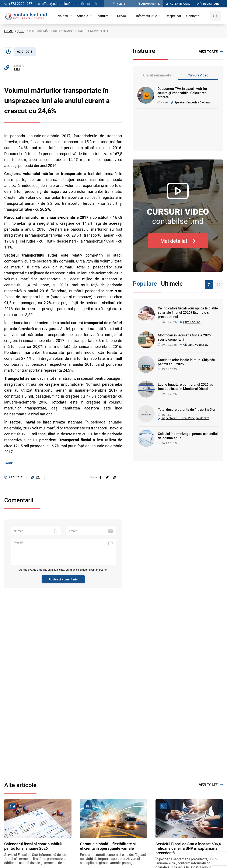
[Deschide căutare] (215, 16)
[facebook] (100, 477)
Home (8, 31)
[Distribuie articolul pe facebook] (100, 477)
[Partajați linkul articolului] (114, 477)
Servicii (122, 16)
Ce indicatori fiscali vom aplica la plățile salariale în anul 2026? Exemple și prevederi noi (188, 313)
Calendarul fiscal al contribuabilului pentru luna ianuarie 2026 (34, 846)
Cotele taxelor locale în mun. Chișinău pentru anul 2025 (186, 362)
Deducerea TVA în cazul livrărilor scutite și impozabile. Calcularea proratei (182, 93)
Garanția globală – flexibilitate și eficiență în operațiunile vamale (108, 846)
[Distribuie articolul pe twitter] (107, 477)
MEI (17, 69)
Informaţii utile (147, 16)
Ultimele (172, 284)
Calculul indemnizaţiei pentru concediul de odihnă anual (188, 436)
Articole (82, 16)
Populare (145, 284)
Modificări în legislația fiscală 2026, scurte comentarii (185, 337)
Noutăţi (63, 16)
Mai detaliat (178, 241)
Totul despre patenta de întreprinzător (187, 410)
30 (219, 285)
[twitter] (107, 477)
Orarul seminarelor (158, 75)
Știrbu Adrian (192, 322)
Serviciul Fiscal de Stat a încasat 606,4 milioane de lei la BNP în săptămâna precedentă (188, 848)
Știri (21, 31)
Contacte (193, 16)
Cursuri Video (198, 75)
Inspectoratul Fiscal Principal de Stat (185, 418)
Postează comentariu (63, 579)
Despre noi (173, 16)
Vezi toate (211, 52)
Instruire (103, 16)
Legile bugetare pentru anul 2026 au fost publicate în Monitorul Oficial (186, 387)
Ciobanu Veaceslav (196, 345)
